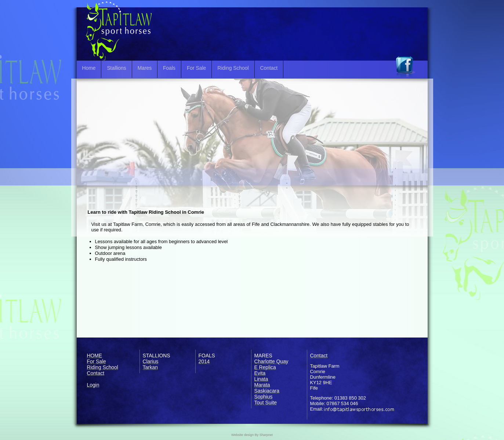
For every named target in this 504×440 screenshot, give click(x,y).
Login (93, 385)
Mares (145, 68)
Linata (261, 379)
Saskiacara (267, 391)
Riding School (233, 68)
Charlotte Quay (271, 361)
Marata (262, 385)
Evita (260, 373)
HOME (95, 356)
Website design (242, 435)
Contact (269, 68)
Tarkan (151, 367)
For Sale (196, 68)
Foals (169, 68)
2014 (204, 361)
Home (89, 68)
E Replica (265, 367)
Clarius (151, 361)
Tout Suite (266, 403)
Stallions (116, 68)
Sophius (264, 397)
